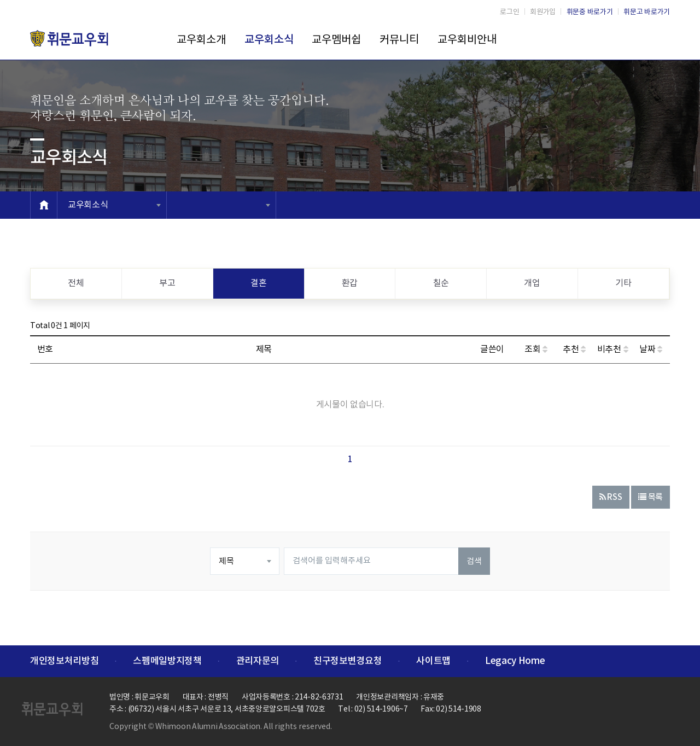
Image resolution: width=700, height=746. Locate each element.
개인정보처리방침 (64, 661)
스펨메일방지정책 (167, 661)
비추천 (612, 349)
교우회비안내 (467, 40)
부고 (167, 283)
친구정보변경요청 (348, 661)
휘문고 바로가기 (647, 12)
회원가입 (543, 12)
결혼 (258, 283)
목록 (651, 497)
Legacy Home (515, 661)
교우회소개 (201, 40)
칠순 (441, 283)
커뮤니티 (399, 40)
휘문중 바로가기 (590, 12)
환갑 (350, 283)
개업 (532, 283)
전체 (76, 283)
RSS (611, 497)
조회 (536, 349)
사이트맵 (433, 661)
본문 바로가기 (0, 0)
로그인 (509, 12)
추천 (574, 349)
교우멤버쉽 (336, 40)
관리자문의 (258, 661)
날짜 (651, 349)
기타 (623, 283)
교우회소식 (269, 40)
